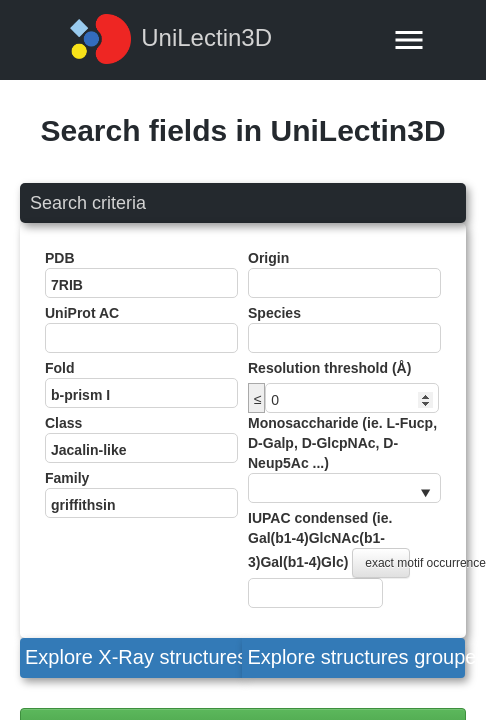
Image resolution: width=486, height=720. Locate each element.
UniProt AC (141, 329)
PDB (141, 274)
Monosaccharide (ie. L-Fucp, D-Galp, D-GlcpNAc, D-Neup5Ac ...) (344, 459)
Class (141, 439)
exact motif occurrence (387, 563)
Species (344, 329)
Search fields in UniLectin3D (242, 130)
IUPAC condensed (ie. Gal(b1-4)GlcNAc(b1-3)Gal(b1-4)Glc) (344, 559)
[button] (131, 658)
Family (141, 494)
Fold (141, 384)
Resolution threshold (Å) (329, 368)
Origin (344, 274)
